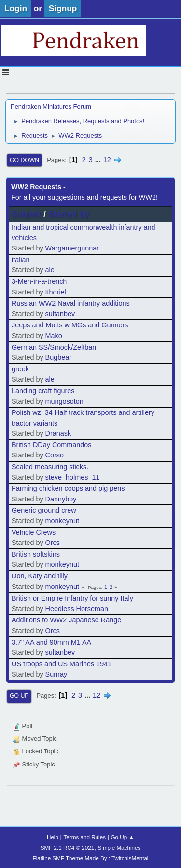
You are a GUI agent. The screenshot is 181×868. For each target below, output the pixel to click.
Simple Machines (119, 847)
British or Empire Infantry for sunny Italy (72, 598)
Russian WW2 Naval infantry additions (71, 303)
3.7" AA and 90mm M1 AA (51, 642)
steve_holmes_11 (73, 477)
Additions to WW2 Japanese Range (66, 620)
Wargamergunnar (72, 248)
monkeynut (62, 521)
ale (50, 270)
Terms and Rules (85, 837)
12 (107, 160)
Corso (55, 455)
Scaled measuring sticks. (50, 467)
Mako (54, 336)
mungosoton (64, 401)
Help (53, 837)
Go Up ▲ (123, 837)
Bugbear (58, 357)
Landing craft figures (43, 391)
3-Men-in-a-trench (39, 281)
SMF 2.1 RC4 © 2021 (68, 847)
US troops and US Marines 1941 (62, 664)
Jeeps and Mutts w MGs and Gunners (70, 325)
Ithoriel (56, 292)
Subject (26, 214)
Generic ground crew (44, 510)
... (99, 160)
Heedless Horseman (77, 609)
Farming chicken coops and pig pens (68, 488)
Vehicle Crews (34, 532)
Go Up (19, 696)
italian (21, 260)
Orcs (53, 543)
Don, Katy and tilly (40, 576)
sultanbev (60, 314)
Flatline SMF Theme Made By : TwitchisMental (91, 858)
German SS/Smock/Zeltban (54, 347)
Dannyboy (61, 499)
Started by (69, 214)
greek (20, 369)
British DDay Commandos (52, 445)
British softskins (36, 554)
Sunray (56, 674)
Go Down (24, 160)
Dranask (58, 433)
